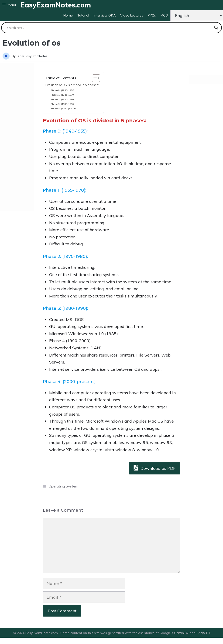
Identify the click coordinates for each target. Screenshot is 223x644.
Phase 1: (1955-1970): (63, 95)
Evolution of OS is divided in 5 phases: (72, 85)
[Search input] (109, 28)
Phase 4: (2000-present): (65, 108)
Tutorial (83, 15)
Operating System (63, 486)
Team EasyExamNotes (32, 56)
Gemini (180, 633)
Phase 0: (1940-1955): (63, 90)
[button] (9, 5)
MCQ (164, 15)
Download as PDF (155, 468)
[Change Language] (197, 15)
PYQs (152, 15)
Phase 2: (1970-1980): (63, 99)
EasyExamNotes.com (56, 5)
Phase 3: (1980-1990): (63, 104)
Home (68, 15)
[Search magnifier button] (216, 28)
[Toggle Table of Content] (94, 78)
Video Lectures (132, 15)
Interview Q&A (105, 15)
